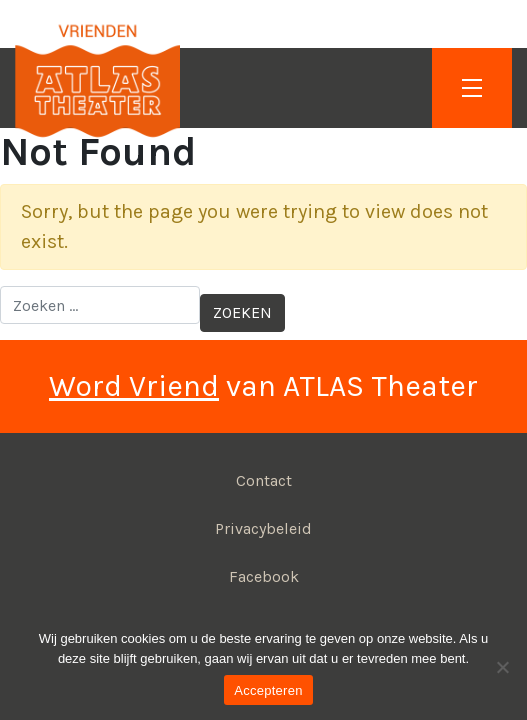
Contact (264, 480)
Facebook (264, 576)
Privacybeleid (263, 528)
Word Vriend (134, 386)
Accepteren (268, 690)
